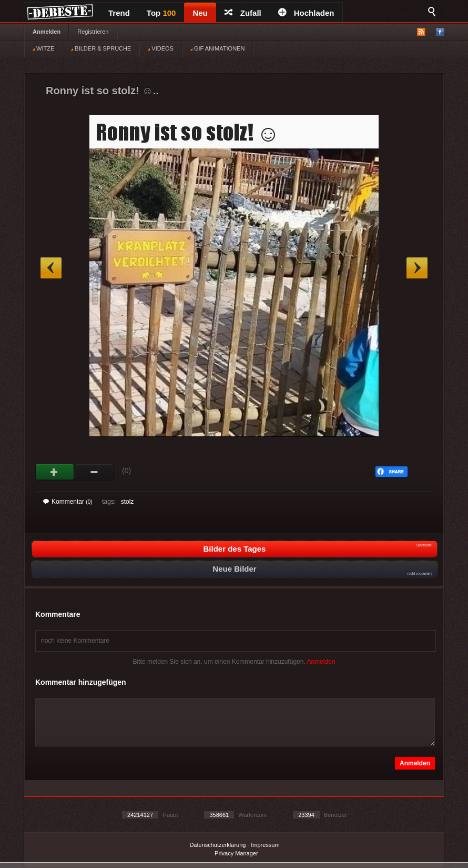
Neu (200, 13)
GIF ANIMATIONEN (217, 48)
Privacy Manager (236, 853)
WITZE (43, 48)
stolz (128, 502)
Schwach (94, 472)
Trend (119, 13)
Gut (55, 472)
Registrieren (93, 32)
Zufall (243, 13)
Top (161, 13)
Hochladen (306, 13)
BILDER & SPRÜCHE (101, 48)
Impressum (265, 845)
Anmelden (47, 32)
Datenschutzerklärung (217, 845)
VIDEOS (161, 48)
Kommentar (68, 502)
